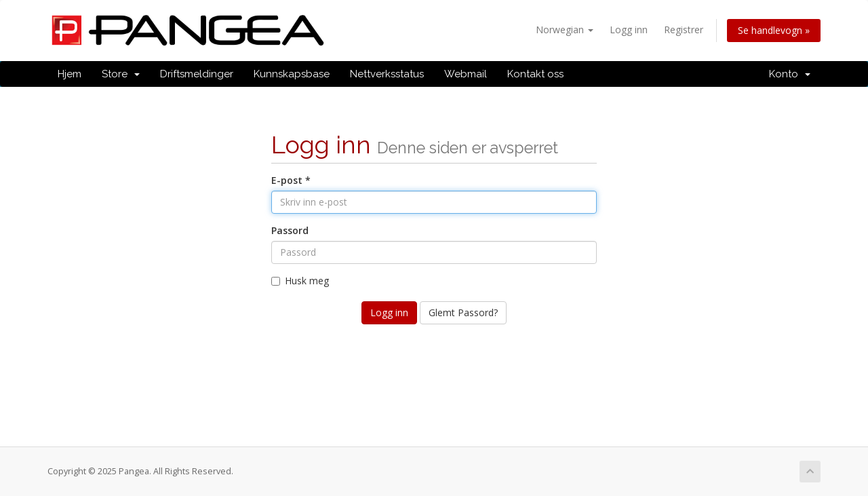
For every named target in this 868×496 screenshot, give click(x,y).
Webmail (466, 74)
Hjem (70, 74)
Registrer (684, 30)
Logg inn (629, 30)
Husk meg (300, 281)
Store (121, 74)
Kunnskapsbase (292, 74)
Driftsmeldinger (197, 74)
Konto (790, 74)
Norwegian (565, 30)
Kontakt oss (535, 74)
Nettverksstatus (387, 74)
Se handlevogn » (774, 30)
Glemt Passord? (463, 312)
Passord (290, 230)
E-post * (291, 180)
